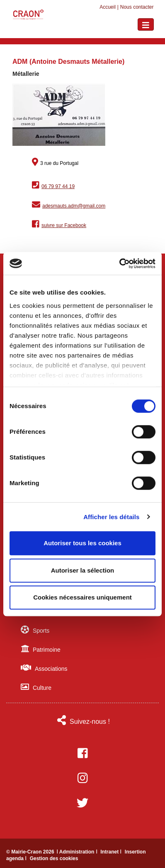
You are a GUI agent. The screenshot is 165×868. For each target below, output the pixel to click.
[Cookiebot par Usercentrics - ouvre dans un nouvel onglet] (119, 264)
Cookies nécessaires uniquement (82, 597)
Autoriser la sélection (83, 570)
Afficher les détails (111, 517)
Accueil (108, 7)
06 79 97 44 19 (58, 186)
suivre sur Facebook (64, 225)
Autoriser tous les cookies (82, 543)
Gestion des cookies (54, 858)
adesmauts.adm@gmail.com (74, 206)
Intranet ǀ (112, 852)
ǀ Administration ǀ (78, 852)
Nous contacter (137, 7)
